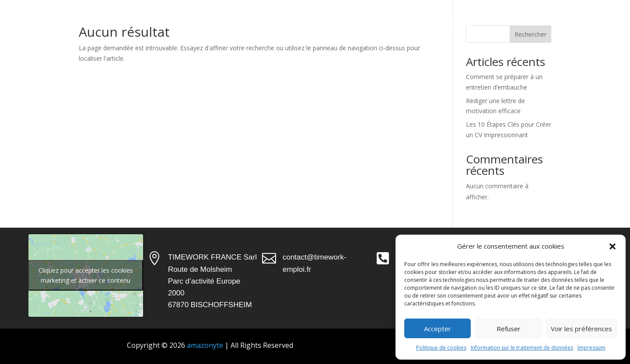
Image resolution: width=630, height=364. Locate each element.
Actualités (387, 23)
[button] (612, 246)
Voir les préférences (581, 329)
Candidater (451, 23)
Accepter (437, 329)
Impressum (591, 348)
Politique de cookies (441, 348)
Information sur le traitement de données (522, 348)
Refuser (509, 329)
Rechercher (530, 34)
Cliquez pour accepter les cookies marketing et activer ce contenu (86, 275)
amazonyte (204, 345)
